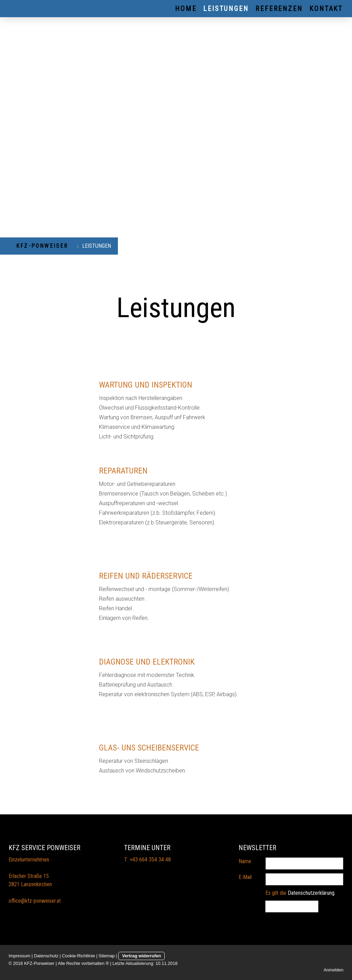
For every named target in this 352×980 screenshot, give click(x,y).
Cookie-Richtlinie (78, 956)
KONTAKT (326, 9)
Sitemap (107, 956)
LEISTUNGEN (226, 9)
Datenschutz (46, 956)
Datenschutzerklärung (311, 893)
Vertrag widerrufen (141, 956)
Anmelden (333, 970)
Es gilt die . (300, 893)
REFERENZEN (279, 9)
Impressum (19, 956)
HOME (186, 9)
